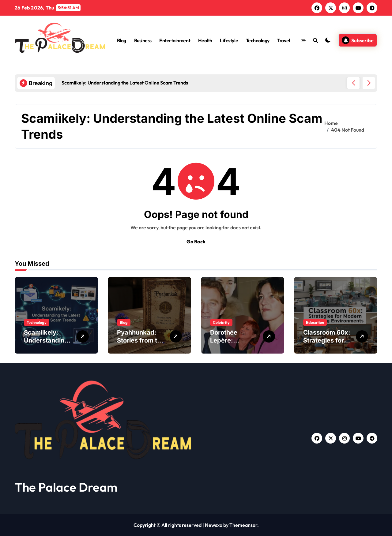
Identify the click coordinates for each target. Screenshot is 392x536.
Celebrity (221, 322)
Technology (258, 40)
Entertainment (175, 40)
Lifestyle (229, 40)
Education (315, 322)
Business (143, 40)
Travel (283, 40)
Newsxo (214, 525)
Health (205, 40)
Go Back (196, 242)
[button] (369, 83)
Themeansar (243, 525)
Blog (122, 40)
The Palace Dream (66, 487)
